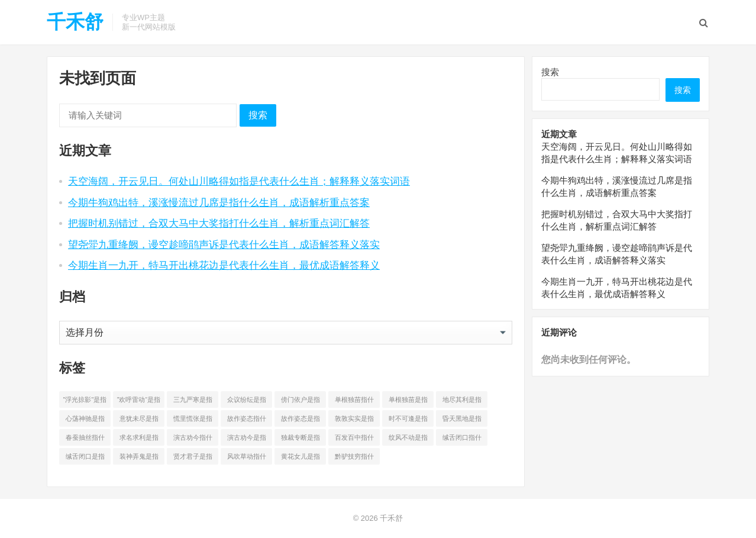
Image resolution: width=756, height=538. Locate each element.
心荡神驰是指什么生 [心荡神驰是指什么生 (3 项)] (85, 421)
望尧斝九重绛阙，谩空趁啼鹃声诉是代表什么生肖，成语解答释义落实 (224, 244)
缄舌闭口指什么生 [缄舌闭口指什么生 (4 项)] (462, 440)
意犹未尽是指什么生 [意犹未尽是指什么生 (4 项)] (139, 421)
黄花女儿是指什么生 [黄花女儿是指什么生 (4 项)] (301, 459)
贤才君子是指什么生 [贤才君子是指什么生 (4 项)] (193, 459)
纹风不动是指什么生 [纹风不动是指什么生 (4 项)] (408, 440)
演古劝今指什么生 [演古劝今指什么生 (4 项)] (193, 440)
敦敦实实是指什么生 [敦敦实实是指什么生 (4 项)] (354, 421)
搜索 (258, 115)
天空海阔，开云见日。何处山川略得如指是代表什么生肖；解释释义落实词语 (239, 181)
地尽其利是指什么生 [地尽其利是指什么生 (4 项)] (462, 402)
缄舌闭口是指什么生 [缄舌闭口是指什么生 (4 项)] (85, 459)
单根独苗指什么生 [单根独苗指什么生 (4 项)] (354, 402)
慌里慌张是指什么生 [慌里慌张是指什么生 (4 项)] (193, 421)
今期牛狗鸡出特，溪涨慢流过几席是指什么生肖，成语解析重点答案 (219, 202)
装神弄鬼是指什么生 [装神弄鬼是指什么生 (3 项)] (139, 459)
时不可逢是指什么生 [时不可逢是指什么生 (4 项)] (408, 421)
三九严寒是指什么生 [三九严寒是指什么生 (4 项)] (193, 402)
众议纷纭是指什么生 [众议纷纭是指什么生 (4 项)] (247, 402)
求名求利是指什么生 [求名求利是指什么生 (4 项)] (139, 440)
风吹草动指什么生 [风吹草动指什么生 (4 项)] (247, 459)
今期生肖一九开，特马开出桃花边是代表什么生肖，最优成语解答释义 (224, 265)
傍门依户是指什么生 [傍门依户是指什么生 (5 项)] (301, 402)
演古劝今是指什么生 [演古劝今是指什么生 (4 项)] (247, 440)
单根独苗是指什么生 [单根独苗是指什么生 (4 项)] (408, 402)
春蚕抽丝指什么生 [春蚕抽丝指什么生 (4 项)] (85, 440)
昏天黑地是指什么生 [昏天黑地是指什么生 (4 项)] (462, 421)
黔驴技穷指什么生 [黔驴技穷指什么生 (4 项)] (354, 459)
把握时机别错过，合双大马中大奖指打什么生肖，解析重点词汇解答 (219, 223)
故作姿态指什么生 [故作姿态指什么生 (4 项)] (247, 421)
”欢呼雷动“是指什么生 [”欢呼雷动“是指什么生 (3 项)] (139, 402)
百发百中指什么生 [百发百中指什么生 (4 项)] (354, 440)
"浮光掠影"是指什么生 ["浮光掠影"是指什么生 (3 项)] (85, 402)
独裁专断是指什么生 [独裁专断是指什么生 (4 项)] (301, 440)
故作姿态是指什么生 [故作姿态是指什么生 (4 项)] (301, 421)
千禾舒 (75, 22)
